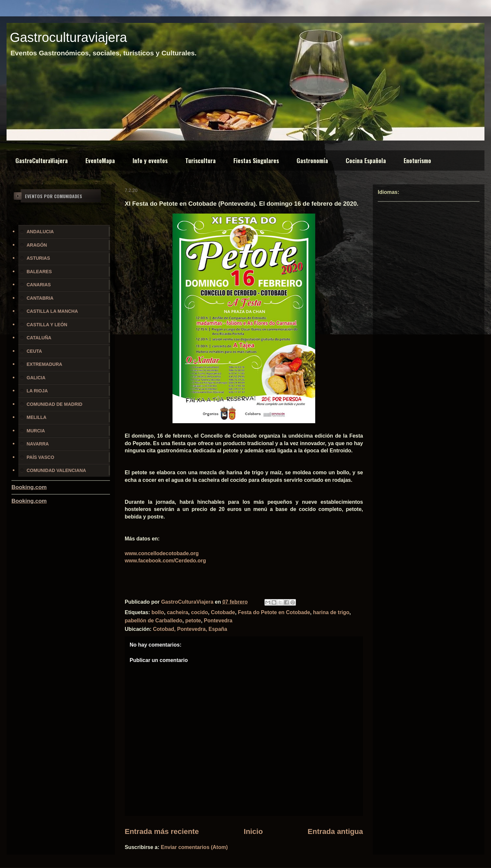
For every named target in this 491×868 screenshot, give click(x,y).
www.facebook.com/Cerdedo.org (165, 561)
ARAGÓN (37, 245)
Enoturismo (417, 160)
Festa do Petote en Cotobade (274, 612)
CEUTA (34, 351)
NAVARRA (38, 444)
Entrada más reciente (162, 831)
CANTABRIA (40, 298)
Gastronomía (312, 160)
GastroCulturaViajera (42, 160)
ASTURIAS (38, 258)
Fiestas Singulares (256, 160)
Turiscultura (200, 160)
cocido (200, 612)
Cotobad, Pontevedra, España (190, 629)
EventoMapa (100, 160)
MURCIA (36, 431)
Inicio (253, 831)
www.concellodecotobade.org (162, 553)
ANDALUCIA (40, 232)
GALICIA (36, 378)
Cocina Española (366, 160)
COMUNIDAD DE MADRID (54, 404)
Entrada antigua (335, 831)
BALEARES (39, 272)
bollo (158, 612)
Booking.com (29, 487)
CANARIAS (39, 285)
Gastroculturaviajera (68, 37)
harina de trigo (331, 612)
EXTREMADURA (44, 364)
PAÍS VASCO (40, 457)
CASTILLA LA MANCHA (52, 311)
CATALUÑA (39, 338)
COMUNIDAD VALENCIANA (56, 470)
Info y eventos (150, 160)
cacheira (178, 612)
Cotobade (223, 612)
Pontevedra (218, 621)
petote (193, 621)
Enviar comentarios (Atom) (194, 847)
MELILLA (36, 417)
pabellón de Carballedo (154, 621)
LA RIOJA (37, 391)
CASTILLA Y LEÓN (47, 325)
